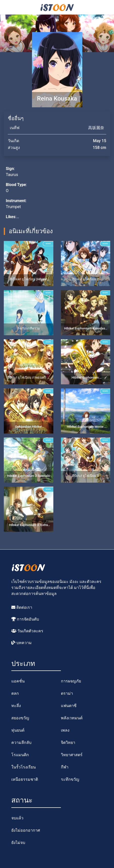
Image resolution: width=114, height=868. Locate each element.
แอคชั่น (18, 681)
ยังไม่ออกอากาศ (26, 830)
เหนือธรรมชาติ (25, 779)
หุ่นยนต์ (18, 730)
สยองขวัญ (20, 718)
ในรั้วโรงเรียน (24, 767)
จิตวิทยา (68, 743)
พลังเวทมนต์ (72, 718)
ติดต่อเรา (22, 607)
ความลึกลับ (21, 743)
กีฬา (65, 767)
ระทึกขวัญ (70, 779)
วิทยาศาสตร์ (72, 755)
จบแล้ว (17, 818)
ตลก (15, 693)
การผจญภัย (71, 681)
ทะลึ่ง (16, 706)
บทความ (22, 643)
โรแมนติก (20, 755)
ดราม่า (67, 693)
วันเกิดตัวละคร (27, 631)
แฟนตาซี (69, 706)
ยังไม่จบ (18, 843)
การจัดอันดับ (25, 619)
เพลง (65, 730)
